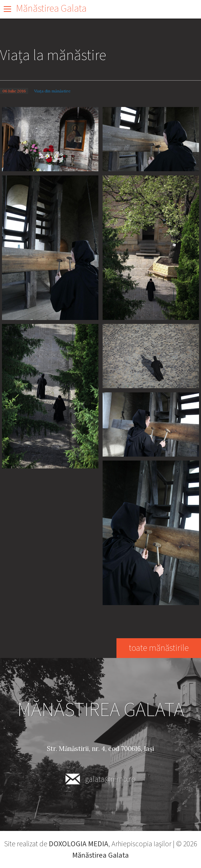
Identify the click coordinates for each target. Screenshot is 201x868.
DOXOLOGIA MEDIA (78, 844)
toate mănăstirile (158, 648)
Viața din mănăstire (52, 91)
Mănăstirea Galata (51, 9)
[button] (50, 139)
